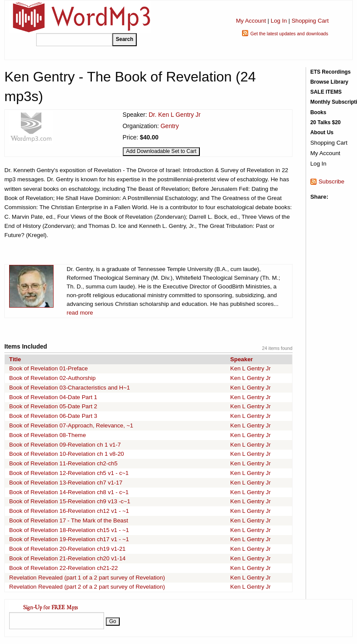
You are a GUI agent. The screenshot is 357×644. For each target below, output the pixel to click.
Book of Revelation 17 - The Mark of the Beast (69, 520)
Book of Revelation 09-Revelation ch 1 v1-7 (65, 445)
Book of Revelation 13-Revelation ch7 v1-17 (66, 483)
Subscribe (332, 181)
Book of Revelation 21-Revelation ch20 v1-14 (67, 558)
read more (80, 313)
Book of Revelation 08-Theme (47, 435)
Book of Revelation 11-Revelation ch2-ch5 (63, 463)
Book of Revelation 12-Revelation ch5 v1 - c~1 (69, 473)
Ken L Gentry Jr (251, 368)
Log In (279, 21)
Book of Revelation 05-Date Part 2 (53, 406)
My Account (251, 21)
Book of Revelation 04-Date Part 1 (53, 397)
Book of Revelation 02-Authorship (52, 378)
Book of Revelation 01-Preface (49, 368)
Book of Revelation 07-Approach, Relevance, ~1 (71, 425)
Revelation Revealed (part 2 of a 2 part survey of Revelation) (87, 587)
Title (15, 359)
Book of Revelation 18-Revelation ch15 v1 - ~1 (69, 530)
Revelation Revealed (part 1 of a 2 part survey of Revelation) (87, 578)
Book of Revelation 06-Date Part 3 (53, 416)
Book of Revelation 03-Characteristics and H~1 (69, 388)
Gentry (170, 126)
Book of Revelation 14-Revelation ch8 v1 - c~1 (69, 492)
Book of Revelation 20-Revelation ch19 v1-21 (67, 549)
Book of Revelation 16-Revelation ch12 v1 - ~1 (69, 511)
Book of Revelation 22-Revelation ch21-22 (64, 568)
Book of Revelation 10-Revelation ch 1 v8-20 (67, 454)
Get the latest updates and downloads (289, 34)
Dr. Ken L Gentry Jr (174, 115)
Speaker (242, 359)
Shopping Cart (310, 21)
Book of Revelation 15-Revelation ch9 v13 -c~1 (70, 501)
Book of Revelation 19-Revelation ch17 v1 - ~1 (69, 539)
